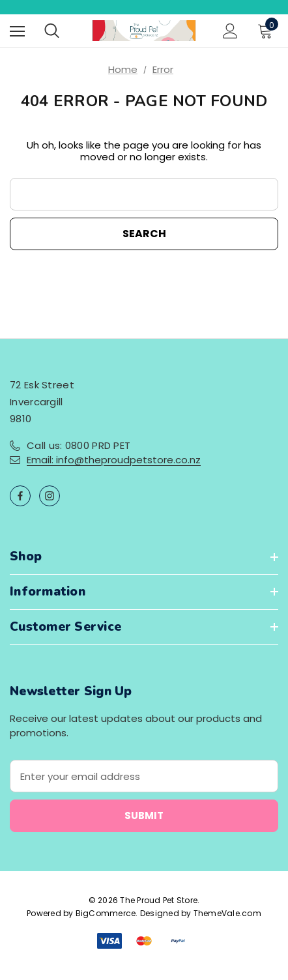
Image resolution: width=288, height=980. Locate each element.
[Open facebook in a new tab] (20, 496)
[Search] (52, 31)
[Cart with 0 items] (268, 31)
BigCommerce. (108, 913)
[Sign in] (230, 31)
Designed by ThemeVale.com (201, 913)
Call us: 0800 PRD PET (79, 445)
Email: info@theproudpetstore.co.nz (114, 460)
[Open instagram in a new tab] (50, 496)
